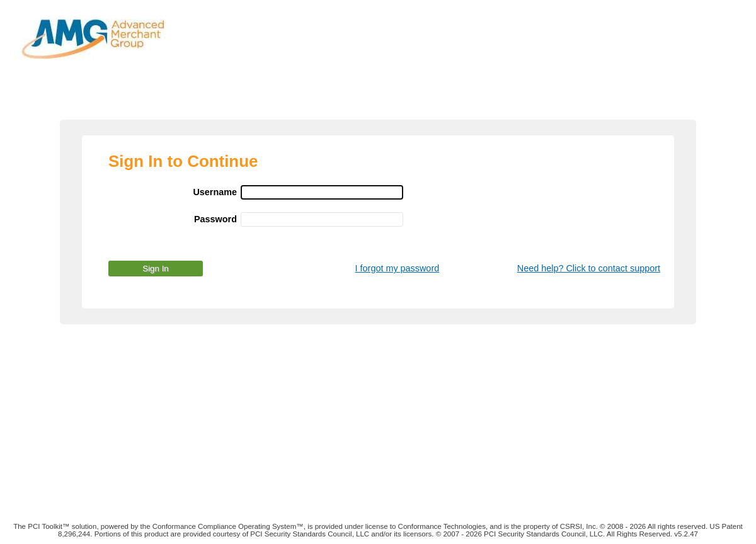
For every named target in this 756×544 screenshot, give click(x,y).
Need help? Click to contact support (589, 268)
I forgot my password (398, 268)
